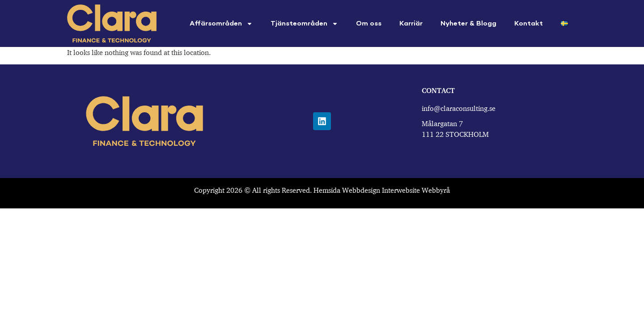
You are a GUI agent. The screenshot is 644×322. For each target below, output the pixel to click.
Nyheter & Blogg (468, 24)
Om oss (369, 24)
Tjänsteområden (304, 24)
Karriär (411, 24)
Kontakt (529, 24)
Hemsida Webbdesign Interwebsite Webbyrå (382, 190)
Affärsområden (221, 24)
